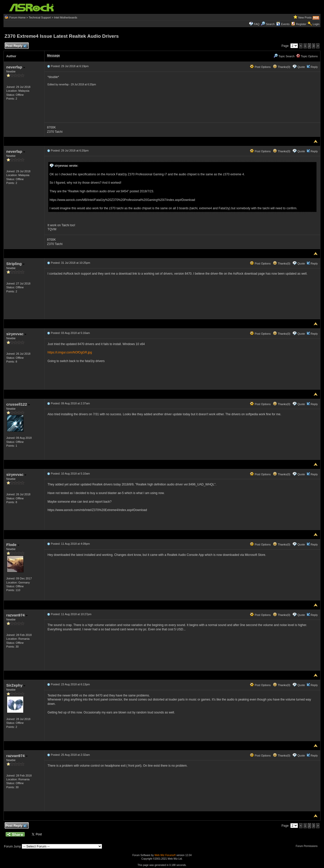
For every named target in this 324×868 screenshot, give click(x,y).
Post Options (260, 67)
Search (270, 24)
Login (316, 24)
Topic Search (284, 56)
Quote (301, 67)
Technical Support (40, 17)
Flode (13, 545)
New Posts (305, 17)
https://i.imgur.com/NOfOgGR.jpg (70, 352)
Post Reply (16, 46)
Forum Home (17, 17)
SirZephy (16, 685)
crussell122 (18, 404)
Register (301, 24)
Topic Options (307, 56)
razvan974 (17, 615)
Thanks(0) (281, 67)
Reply (314, 67)
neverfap (16, 67)
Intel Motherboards (66, 17)
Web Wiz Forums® (165, 855)
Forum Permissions (308, 846)
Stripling (15, 264)
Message (54, 55)
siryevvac (16, 334)
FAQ (257, 24)
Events (283, 24)
